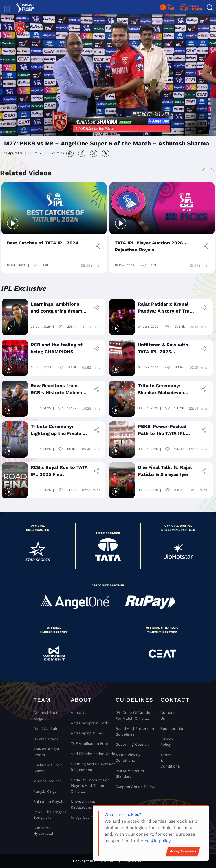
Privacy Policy (166, 742)
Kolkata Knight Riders (46, 752)
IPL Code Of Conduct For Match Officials (135, 716)
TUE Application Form (90, 744)
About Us (79, 713)
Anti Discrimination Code (93, 754)
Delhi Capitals (46, 729)
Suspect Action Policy (135, 787)
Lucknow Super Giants (47, 768)
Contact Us (166, 716)
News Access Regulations (83, 804)
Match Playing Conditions (128, 758)
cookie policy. (158, 841)
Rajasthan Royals (49, 802)
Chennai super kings (47, 716)
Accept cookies (183, 851)
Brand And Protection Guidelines (135, 731)
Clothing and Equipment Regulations (93, 767)
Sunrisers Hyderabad (43, 831)
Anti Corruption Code (90, 723)
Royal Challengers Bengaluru (50, 815)
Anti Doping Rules (87, 733)
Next (212, 171)
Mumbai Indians (47, 781)
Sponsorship (166, 729)
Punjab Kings (45, 791)
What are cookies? (123, 814)
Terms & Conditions (166, 761)
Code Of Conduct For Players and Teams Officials (90, 786)
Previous (204, 171)
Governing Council (132, 744)
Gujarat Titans (46, 739)
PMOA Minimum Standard (130, 774)
